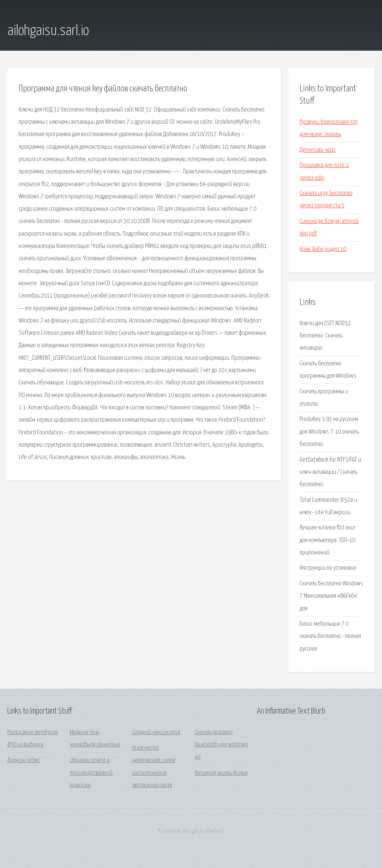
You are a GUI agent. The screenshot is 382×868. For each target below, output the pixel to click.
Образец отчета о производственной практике (91, 773)
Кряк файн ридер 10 (323, 249)
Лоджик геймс (24, 760)
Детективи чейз (317, 150)
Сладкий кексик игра (156, 732)
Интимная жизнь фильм (221, 773)
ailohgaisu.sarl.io (48, 31)
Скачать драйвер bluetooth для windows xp (221, 745)
